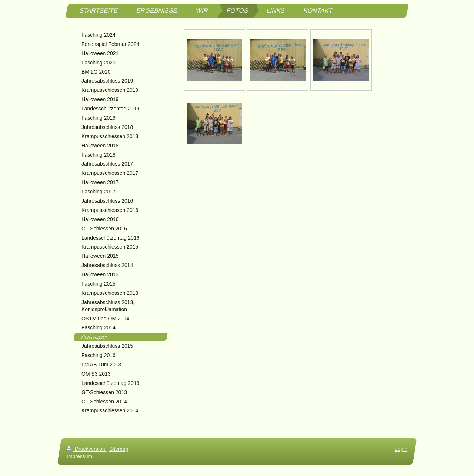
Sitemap (119, 449)
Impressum (79, 456)
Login (401, 449)
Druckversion (86, 449)
